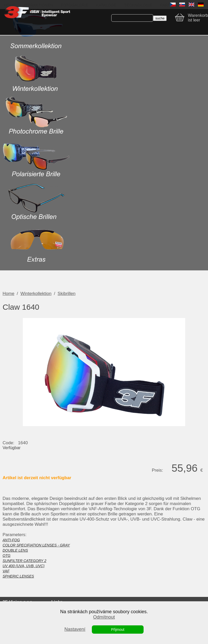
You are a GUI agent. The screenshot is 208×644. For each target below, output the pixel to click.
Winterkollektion (36, 294)
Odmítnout (104, 617)
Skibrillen (67, 294)
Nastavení (75, 629)
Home (8, 294)
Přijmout (118, 630)
